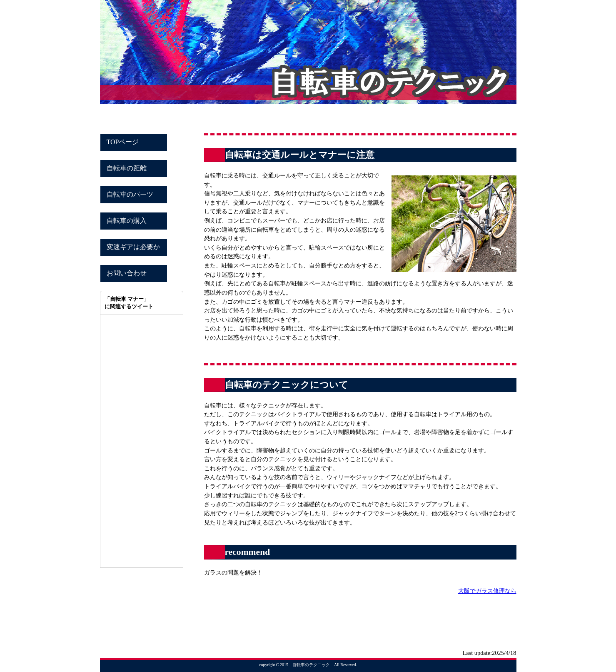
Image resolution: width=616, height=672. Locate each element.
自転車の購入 (127, 221)
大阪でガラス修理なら (487, 591)
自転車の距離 (127, 168)
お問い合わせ (127, 273)
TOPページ (123, 142)
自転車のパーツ (130, 194)
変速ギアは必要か (133, 247)
